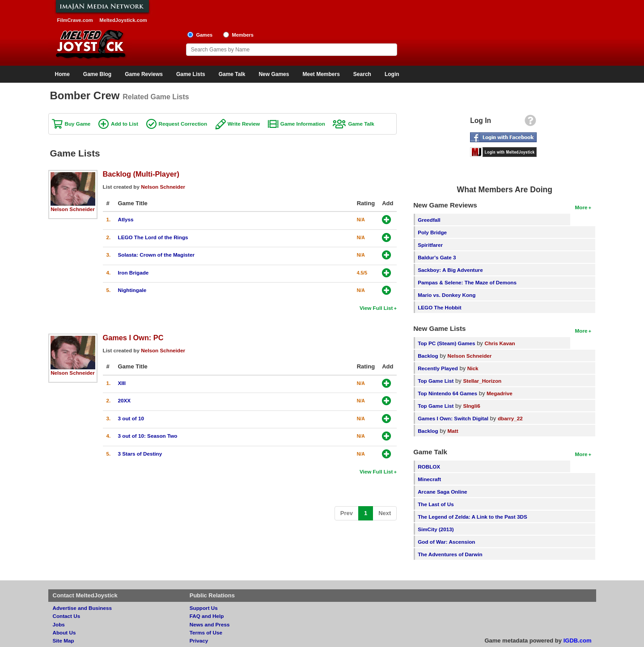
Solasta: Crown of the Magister (156, 255)
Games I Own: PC (133, 338)
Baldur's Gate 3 (437, 257)
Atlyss (126, 219)
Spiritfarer (430, 245)
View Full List (376, 308)
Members (243, 35)
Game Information (303, 124)
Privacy (199, 641)
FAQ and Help (207, 616)
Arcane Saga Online (442, 492)
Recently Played (438, 368)
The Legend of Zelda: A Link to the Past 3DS (472, 517)
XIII (122, 383)
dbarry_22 (510, 418)
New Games (274, 74)
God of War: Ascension (446, 542)
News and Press (210, 624)
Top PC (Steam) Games (446, 343)
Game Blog (97, 74)
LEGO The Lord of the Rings (153, 237)
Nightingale (132, 290)
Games (204, 35)
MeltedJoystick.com (123, 20)
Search (362, 74)
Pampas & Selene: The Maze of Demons (467, 282)
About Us (64, 632)
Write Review (244, 124)
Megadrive (500, 393)
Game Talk (232, 74)
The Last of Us (436, 504)
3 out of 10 (131, 418)
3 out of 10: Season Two (148, 436)
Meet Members (321, 74)
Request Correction (183, 124)
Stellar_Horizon (482, 381)
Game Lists (191, 74)
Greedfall (429, 220)
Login (392, 74)
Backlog (428, 356)
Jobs (59, 624)
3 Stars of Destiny (140, 454)
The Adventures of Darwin (450, 554)
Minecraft (429, 479)
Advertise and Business (83, 608)
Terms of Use (206, 632)
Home (62, 74)
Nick (473, 368)
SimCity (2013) (436, 529)
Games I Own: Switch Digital (453, 418)
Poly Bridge (432, 232)
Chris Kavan (500, 343)
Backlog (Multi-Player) (141, 174)
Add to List (125, 124)
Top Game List (436, 381)
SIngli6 (471, 406)
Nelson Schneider (73, 209)
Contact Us (67, 616)
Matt (453, 431)
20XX (125, 400)
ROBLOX (429, 467)
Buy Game (78, 124)
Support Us (204, 608)
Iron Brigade (133, 273)
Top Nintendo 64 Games (447, 393)
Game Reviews (144, 74)
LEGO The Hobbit (439, 307)
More (581, 207)
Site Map (64, 641)
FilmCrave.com (75, 20)
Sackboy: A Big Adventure (450, 270)
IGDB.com (578, 641)
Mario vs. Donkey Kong (447, 295)
